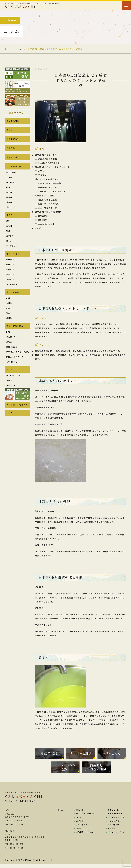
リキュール (11, 212)
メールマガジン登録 (115, 821)
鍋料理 (9, 325)
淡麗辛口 (10, 266)
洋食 (8, 320)
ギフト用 (11, 378)
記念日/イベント (13, 384)
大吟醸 (9, 182)
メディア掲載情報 (114, 817)
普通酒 (9, 207)
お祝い (9, 389)
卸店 (8, 340)
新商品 (10, 131)
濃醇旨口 (10, 281)
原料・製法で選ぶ (15, 171)
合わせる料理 (13, 299)
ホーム (8, 49)
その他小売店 (12, 370)
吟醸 (8, 192)
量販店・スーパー (14, 345)
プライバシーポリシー (116, 835)
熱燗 (8, 226)
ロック (9, 246)
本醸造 (9, 202)
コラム (20, 49)
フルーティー (12, 291)
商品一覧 (79, 813)
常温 (8, 236)
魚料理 (9, 310)
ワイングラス (12, 251)
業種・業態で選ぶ (15, 333)
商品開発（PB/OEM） (85, 835)
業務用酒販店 (12, 355)
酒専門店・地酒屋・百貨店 (18, 360)
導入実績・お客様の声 (17, 414)
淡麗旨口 (10, 271)
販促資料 (79, 824)
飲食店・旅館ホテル (15, 365)
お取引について (82, 832)
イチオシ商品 (13, 161)
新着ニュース (112, 813)
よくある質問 (81, 828)
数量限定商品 (13, 121)
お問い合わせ (112, 828)
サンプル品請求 (113, 824)
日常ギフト (11, 394)
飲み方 (10, 220)
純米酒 (9, 197)
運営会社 (110, 832)
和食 (8, 315)
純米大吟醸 (11, 177)
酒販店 (9, 350)
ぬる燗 (9, 231)
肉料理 (9, 305)
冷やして (10, 241)
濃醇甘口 (10, 286)
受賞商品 (11, 151)
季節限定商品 (13, 141)
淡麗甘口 (10, 276)
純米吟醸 (10, 187)
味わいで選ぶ (13, 260)
